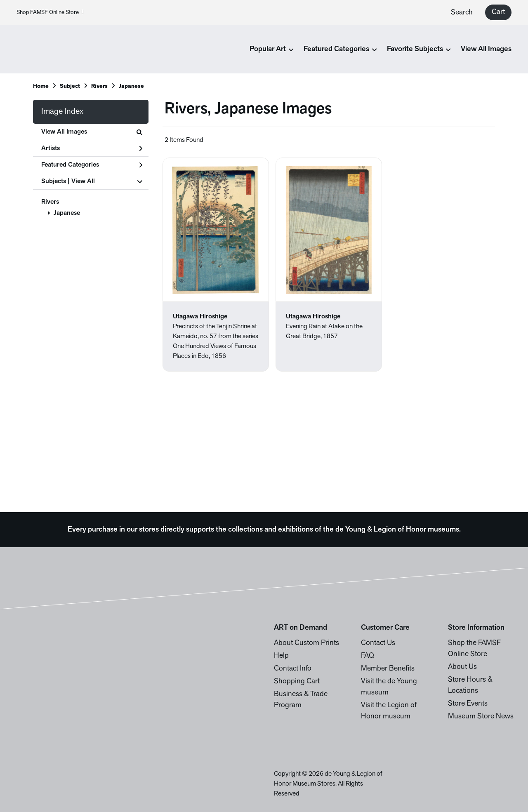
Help (281, 656)
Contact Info (293, 669)
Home (41, 86)
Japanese (67, 213)
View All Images (486, 49)
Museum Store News (481, 717)
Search (462, 13)
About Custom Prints (306, 643)
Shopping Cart (297, 681)
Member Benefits (388, 669)
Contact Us (378, 643)
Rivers (50, 202)
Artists (92, 148)
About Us (462, 667)
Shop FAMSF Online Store (50, 13)
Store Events (468, 704)
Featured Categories (92, 165)
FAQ (368, 656)
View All (83, 181)
